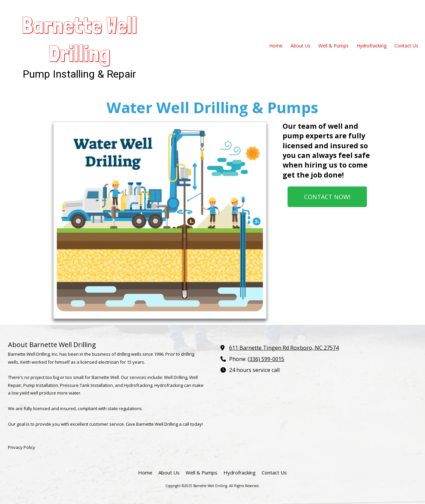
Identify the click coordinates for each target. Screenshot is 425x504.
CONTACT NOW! (327, 197)
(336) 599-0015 (266, 359)
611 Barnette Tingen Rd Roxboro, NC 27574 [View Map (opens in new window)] (284, 348)
